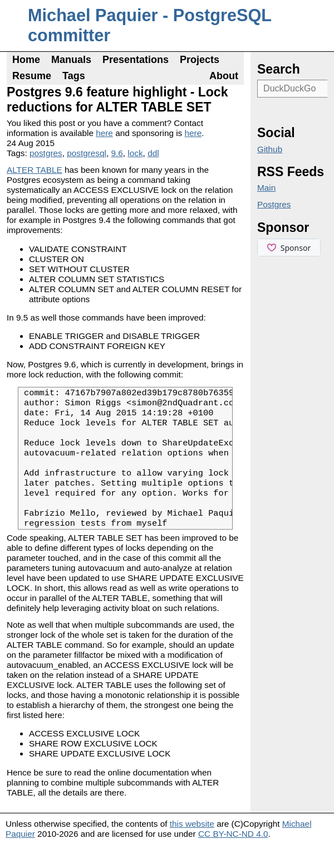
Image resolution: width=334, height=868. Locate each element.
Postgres (274, 204)
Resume (32, 76)
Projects (200, 60)
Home (26, 60)
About (224, 76)
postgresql (87, 153)
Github (270, 149)
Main (266, 188)
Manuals (71, 60)
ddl (153, 153)
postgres (46, 153)
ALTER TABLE (35, 170)
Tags (74, 76)
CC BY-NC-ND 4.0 (233, 857)
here (104, 133)
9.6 (117, 153)
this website (192, 847)
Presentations (136, 60)
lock (135, 153)
